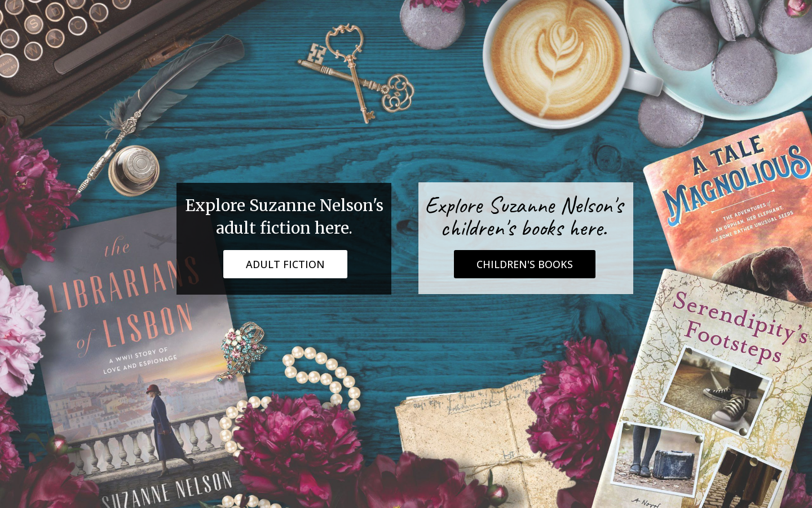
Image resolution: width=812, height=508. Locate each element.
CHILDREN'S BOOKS (525, 264)
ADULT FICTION (285, 264)
